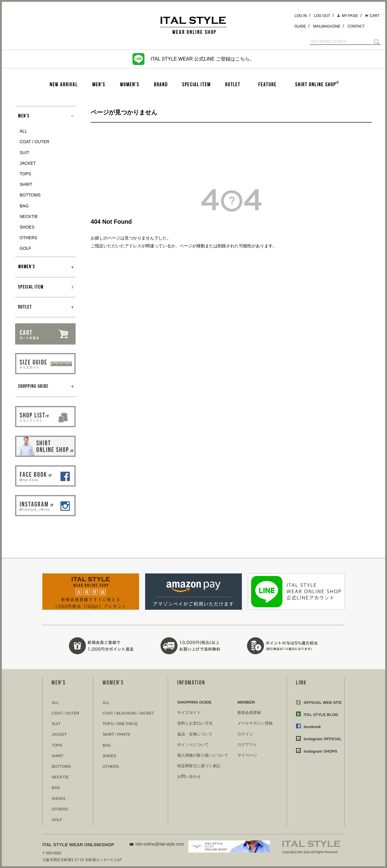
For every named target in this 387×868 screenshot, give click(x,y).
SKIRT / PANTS (116, 734)
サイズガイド (189, 713)
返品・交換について (195, 734)
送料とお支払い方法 (195, 723)
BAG (24, 206)
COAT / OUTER (34, 142)
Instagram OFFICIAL (323, 739)
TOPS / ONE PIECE (120, 724)
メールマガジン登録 (255, 723)
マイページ (247, 755)
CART (374, 16)
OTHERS (28, 238)
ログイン (245, 734)
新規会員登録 (249, 713)
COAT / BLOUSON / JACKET (128, 713)
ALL (23, 131)
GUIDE (300, 26)
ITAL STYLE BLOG (321, 715)
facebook (312, 727)
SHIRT (26, 184)
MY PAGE (350, 16)
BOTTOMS (30, 195)
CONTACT (356, 26)
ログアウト (247, 745)
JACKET (28, 163)
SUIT (24, 153)
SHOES (27, 227)
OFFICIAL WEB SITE (323, 703)
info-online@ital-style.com (160, 844)
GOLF (25, 248)
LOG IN (301, 16)
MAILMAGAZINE (327, 26)
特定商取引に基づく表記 (199, 766)
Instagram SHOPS (320, 751)
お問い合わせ (189, 776)
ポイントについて (193, 745)
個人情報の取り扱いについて (203, 755)
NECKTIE (29, 216)
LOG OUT (322, 16)
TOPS (25, 174)
